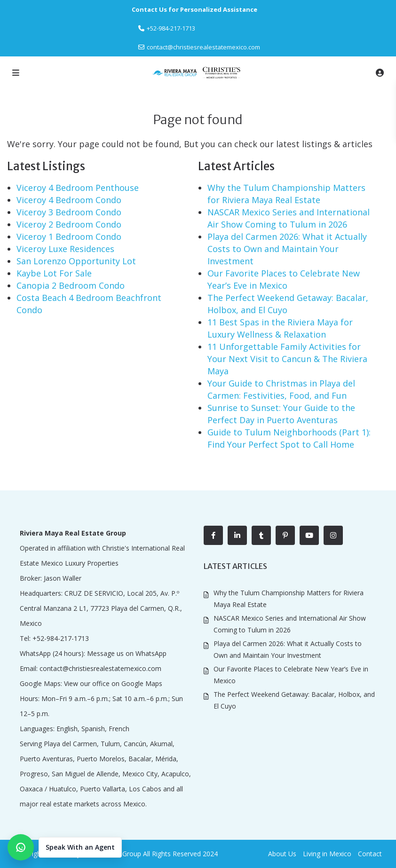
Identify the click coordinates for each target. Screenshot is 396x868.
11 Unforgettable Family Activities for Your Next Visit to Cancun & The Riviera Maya (287, 359)
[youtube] (309, 535)
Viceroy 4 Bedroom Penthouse (78, 188)
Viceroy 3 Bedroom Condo (69, 212)
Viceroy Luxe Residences (65, 249)
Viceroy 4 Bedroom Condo (69, 200)
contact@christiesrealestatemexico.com (203, 47)
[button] (65, 847)
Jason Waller (63, 578)
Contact (370, 854)
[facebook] (213, 535)
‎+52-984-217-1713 (171, 28)
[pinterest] (285, 535)
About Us (282, 854)
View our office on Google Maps (113, 683)
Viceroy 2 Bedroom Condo (69, 224)
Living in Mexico (327, 854)
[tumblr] (261, 535)
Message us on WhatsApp (127, 653)
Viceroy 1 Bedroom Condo (69, 237)
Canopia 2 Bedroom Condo (71, 285)
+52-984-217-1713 (61, 638)
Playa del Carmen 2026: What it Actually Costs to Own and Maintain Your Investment (287, 249)
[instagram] (333, 535)
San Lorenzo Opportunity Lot (76, 261)
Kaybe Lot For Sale (54, 273)
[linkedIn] (237, 535)
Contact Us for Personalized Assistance (194, 9)
